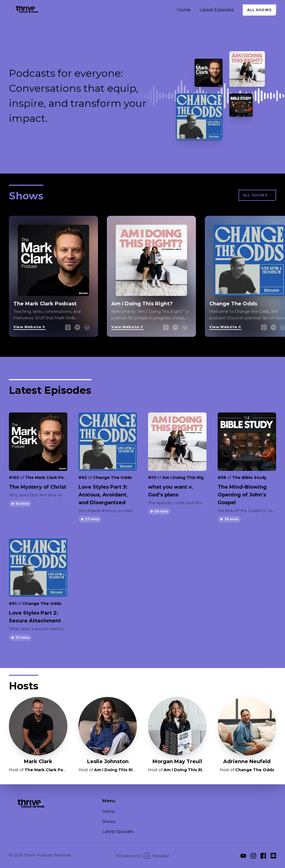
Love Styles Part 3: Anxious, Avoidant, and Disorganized (103, 495)
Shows (109, 822)
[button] (20, 504)
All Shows (259, 10)
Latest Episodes (217, 10)
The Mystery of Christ (38, 487)
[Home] (90, 10)
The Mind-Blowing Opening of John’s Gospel (242, 495)
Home (184, 10)
